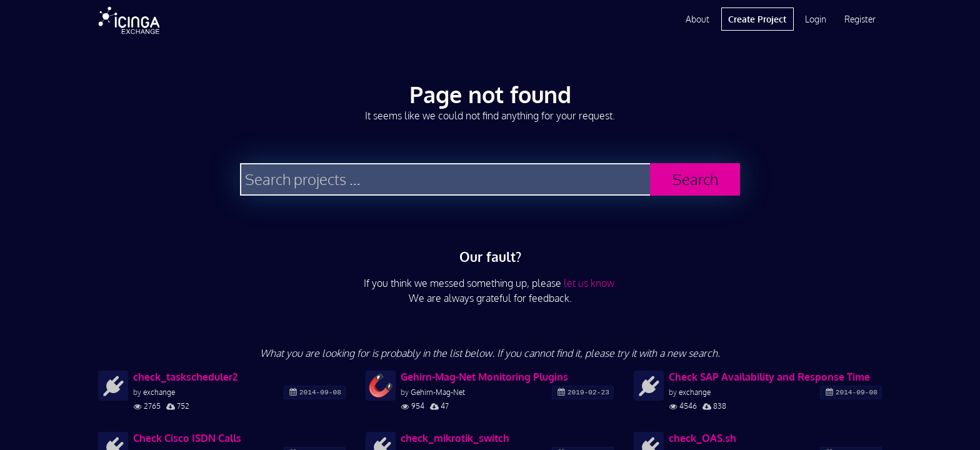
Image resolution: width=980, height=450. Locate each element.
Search (695, 179)
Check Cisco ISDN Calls (187, 438)
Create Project (757, 19)
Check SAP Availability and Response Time (769, 377)
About (697, 19)
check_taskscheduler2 (185, 377)
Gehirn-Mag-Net (438, 392)
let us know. (590, 283)
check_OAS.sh (702, 438)
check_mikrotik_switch (455, 438)
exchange (159, 392)
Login (816, 19)
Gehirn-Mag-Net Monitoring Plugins (484, 377)
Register (860, 19)
